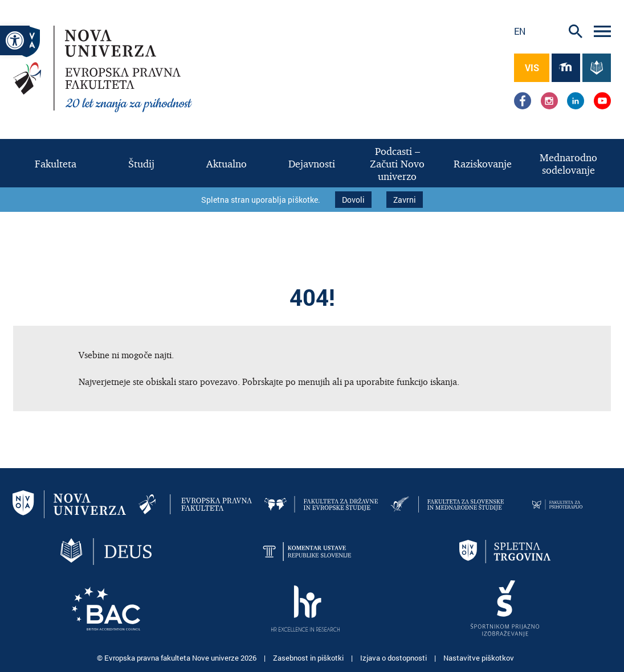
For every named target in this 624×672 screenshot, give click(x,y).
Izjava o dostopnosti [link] (394, 655)
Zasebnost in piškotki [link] (309, 655)
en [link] (520, 31)
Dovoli (353, 198)
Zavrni (405, 198)
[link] (15, 40)
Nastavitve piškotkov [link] (479, 655)
